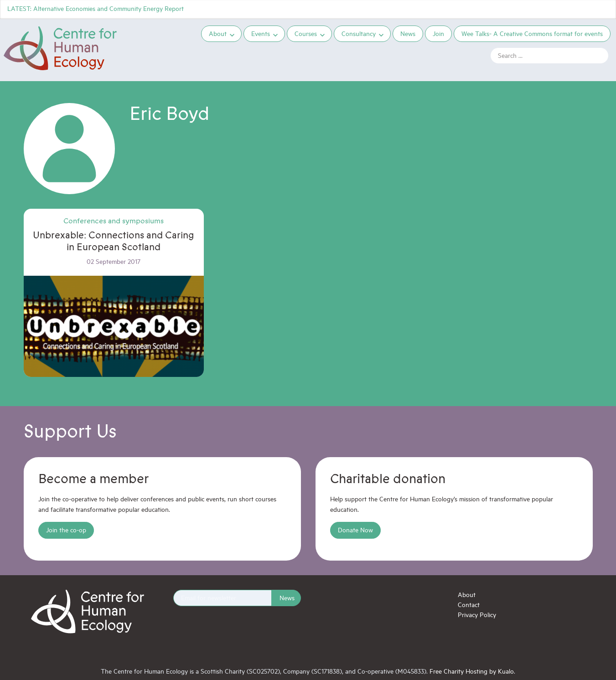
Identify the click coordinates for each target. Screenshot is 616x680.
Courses (306, 33)
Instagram (587, 9)
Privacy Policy (477, 615)
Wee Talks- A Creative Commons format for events (532, 33)
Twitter (554, 9)
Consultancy (359, 33)
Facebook (570, 9)
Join (438, 33)
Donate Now (355, 530)
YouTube (603, 9)
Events (261, 33)
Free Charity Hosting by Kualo (472, 671)
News (408, 33)
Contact (469, 605)
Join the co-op (66, 530)
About (218, 33)
